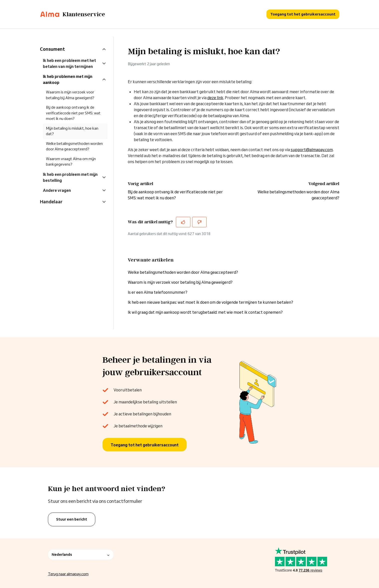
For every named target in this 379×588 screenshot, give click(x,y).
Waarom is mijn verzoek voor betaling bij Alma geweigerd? (180, 282)
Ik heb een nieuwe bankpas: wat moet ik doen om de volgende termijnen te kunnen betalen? (210, 302)
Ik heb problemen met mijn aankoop (68, 79)
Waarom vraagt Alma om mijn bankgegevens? (71, 162)
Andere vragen (57, 190)
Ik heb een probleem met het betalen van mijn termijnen (69, 63)
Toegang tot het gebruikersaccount (303, 14)
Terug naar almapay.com (68, 574)
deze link (215, 98)
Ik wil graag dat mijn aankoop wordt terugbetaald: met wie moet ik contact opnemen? (205, 312)
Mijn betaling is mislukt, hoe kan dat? (72, 131)
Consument (52, 49)
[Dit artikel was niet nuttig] (199, 222)
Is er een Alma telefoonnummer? (158, 292)
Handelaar (51, 202)
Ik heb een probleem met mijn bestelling (70, 177)
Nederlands (81, 555)
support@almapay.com (312, 150)
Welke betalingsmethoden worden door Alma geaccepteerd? (183, 272)
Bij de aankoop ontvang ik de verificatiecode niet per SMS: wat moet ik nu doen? (73, 113)
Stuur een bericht (72, 519)
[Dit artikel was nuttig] (183, 222)
